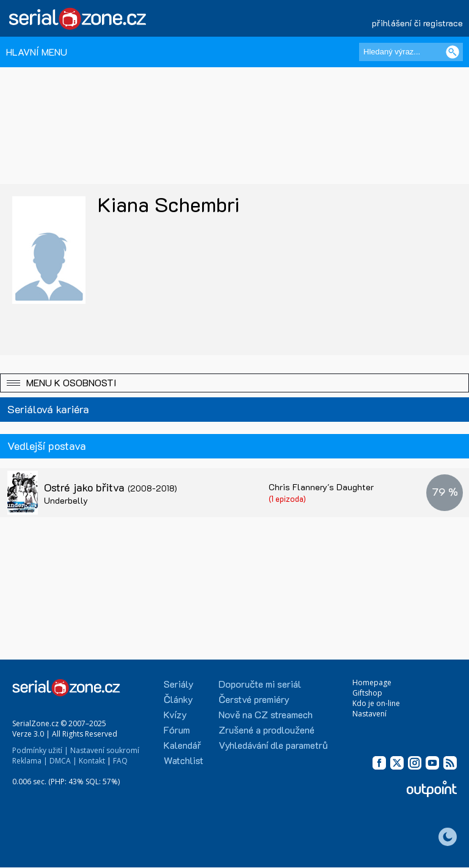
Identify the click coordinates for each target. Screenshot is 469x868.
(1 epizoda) (287, 498)
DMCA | (63, 761)
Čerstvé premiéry (254, 699)
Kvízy (175, 714)
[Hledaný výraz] (411, 52)
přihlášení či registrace (417, 23)
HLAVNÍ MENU (37, 52)
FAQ (120, 761)
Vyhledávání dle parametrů (273, 745)
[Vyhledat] (453, 52)
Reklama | (30, 761)
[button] (234, 383)
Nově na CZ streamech (266, 714)
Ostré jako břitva (111, 487)
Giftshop (367, 693)
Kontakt (92, 761)
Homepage (372, 682)
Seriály (179, 684)
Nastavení (369, 714)
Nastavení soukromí (105, 750)
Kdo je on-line (376, 703)
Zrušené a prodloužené (267, 730)
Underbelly (66, 500)
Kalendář (182, 745)
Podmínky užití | (40, 750)
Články (178, 699)
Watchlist (184, 760)
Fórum (177, 730)
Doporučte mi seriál (260, 684)
